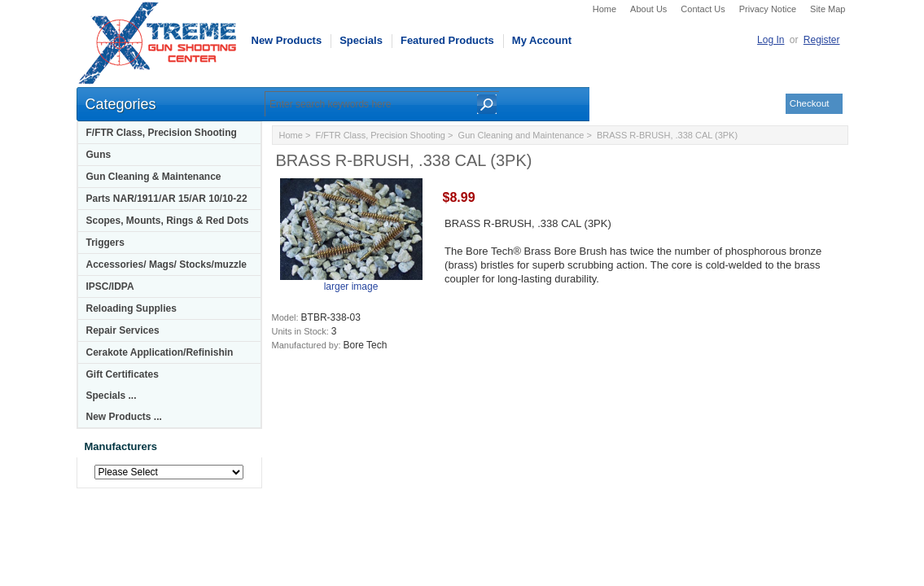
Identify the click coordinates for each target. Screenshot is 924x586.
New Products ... (124, 417)
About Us (648, 9)
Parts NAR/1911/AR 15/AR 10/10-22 (167, 199)
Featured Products (447, 40)
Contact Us (703, 9)
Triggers (105, 243)
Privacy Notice (768, 9)
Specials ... (112, 396)
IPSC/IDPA (110, 286)
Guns (99, 155)
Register (822, 40)
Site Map (828, 9)
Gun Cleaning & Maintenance (154, 177)
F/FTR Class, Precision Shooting (162, 133)
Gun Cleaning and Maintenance (521, 135)
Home (604, 9)
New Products (287, 40)
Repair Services (123, 330)
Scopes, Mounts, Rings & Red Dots (168, 221)
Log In (771, 40)
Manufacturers (121, 446)
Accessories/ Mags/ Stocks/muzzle (166, 265)
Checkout (810, 103)
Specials (361, 40)
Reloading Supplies (131, 308)
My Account (542, 40)
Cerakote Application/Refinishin (160, 352)
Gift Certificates (123, 374)
